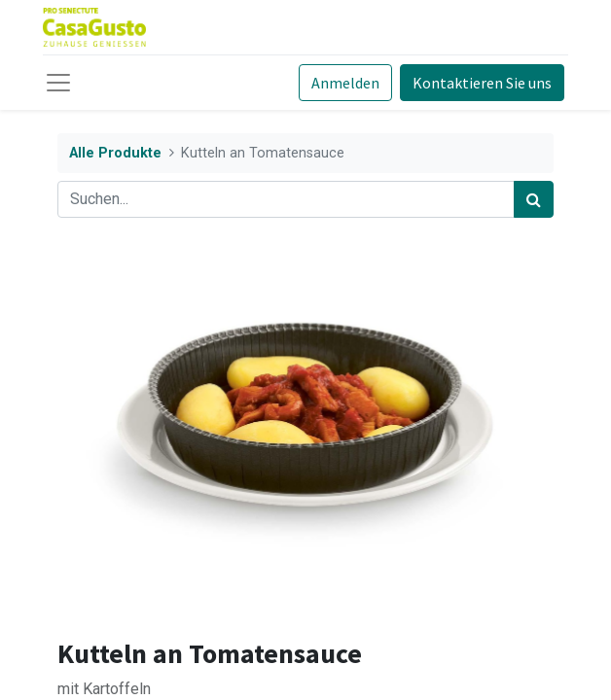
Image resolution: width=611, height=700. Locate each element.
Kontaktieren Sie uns (482, 83)
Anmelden (345, 83)
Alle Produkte (115, 153)
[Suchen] (534, 199)
